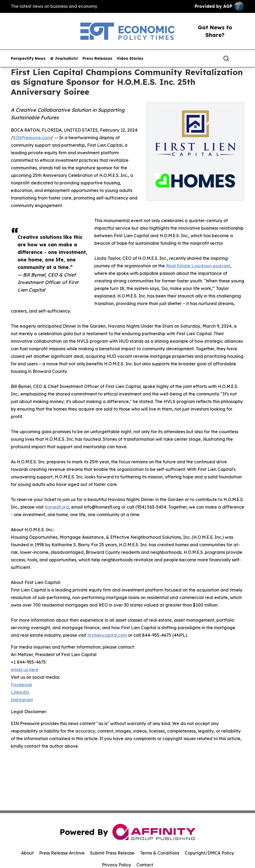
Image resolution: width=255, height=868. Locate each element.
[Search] (226, 58)
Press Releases (97, 59)
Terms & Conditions (160, 853)
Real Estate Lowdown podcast (198, 266)
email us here (25, 670)
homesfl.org (57, 507)
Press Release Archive (62, 853)
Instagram (22, 700)
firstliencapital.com (107, 635)
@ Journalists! (64, 59)
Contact (145, 865)
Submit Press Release (112, 853)
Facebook (21, 685)
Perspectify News (28, 59)
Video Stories (130, 59)
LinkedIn (20, 692)
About (27, 853)
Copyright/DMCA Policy (209, 853)
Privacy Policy (116, 865)
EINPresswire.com (32, 138)
